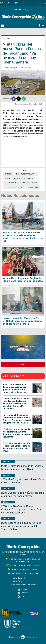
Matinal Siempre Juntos (26, 174)
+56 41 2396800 (25, 561)
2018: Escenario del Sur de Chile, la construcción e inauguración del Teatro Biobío (21, 526)
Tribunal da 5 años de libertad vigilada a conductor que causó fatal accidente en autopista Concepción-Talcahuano (17, 404)
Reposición (10, 187)
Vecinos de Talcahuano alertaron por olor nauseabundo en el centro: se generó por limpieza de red (23, 237)
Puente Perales (12, 183)
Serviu (21, 187)
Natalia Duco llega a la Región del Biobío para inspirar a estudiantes (23, 280)
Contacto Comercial (18, 578)
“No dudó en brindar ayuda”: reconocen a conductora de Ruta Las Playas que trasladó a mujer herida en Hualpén (17, 419)
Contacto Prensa (17, 581)
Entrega (9, 174)
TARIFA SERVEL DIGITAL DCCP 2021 (25, 569)
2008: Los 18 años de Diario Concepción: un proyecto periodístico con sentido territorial (22, 509)
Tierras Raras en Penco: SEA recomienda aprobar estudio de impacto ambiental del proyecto (17, 447)
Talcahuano (33, 187)
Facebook (23, 593)
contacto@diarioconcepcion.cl (25, 565)
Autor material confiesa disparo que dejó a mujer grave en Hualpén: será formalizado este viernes (15, 388)
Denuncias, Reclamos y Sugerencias (24, 584)
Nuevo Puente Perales (23, 178)
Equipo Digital (12, 68)
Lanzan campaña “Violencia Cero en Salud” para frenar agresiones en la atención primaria (22, 321)
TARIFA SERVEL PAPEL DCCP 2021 (25, 573)
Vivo (23, 364)
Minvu (7, 178)
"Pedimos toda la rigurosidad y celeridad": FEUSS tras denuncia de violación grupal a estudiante (17, 433)
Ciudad (6, 462)
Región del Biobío (29, 183)
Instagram (23, 589)
